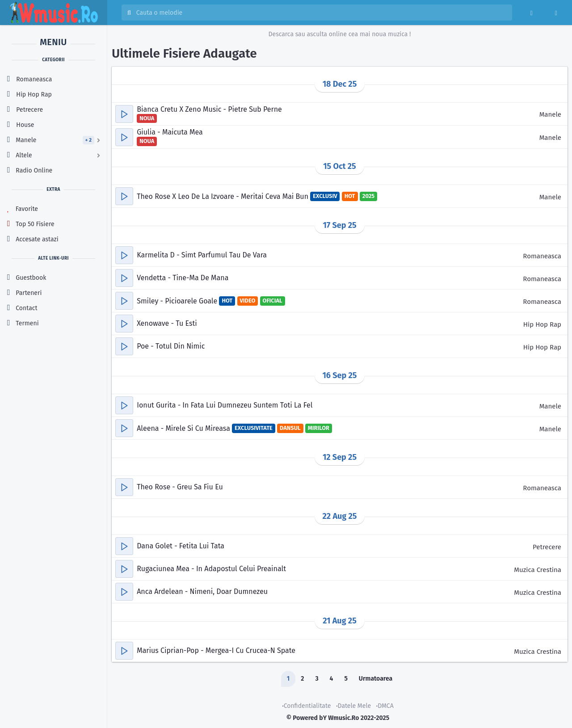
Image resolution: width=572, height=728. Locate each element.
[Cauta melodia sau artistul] (321, 13)
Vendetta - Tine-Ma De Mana (183, 278)
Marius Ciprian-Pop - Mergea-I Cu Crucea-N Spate (216, 650)
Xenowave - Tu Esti (167, 323)
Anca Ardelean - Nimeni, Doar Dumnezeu (202, 591)
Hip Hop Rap (542, 324)
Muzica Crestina (538, 570)
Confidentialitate (307, 706)
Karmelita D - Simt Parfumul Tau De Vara (202, 255)
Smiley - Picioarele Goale (178, 301)
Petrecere (547, 547)
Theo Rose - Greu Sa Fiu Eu (180, 487)
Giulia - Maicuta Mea (170, 132)
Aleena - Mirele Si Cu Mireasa (184, 428)
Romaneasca (542, 256)
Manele (550, 114)
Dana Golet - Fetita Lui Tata (181, 546)
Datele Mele (355, 706)
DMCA (386, 706)
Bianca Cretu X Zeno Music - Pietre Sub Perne (209, 109)
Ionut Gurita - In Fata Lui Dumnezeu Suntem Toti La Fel (225, 405)
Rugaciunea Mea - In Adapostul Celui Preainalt (211, 569)
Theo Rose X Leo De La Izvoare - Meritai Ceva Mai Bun (223, 196)
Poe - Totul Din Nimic (171, 346)
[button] (124, 114)
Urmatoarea (376, 679)
